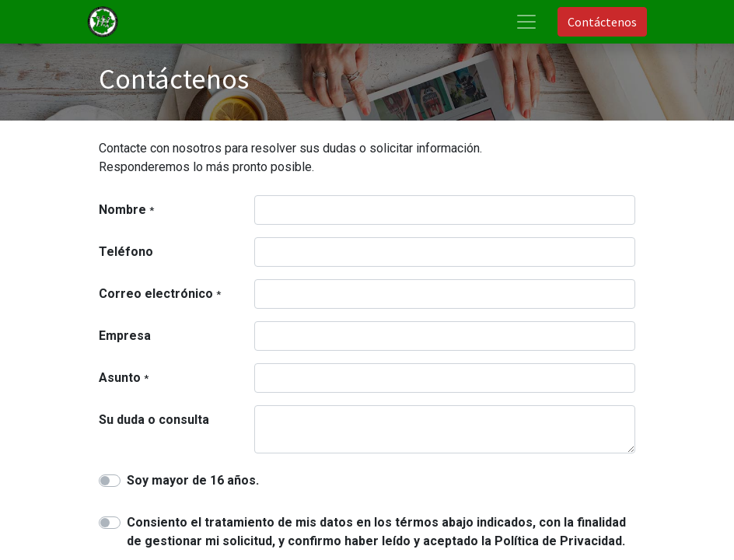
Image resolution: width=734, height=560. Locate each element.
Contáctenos (602, 22)
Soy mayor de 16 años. (193, 480)
